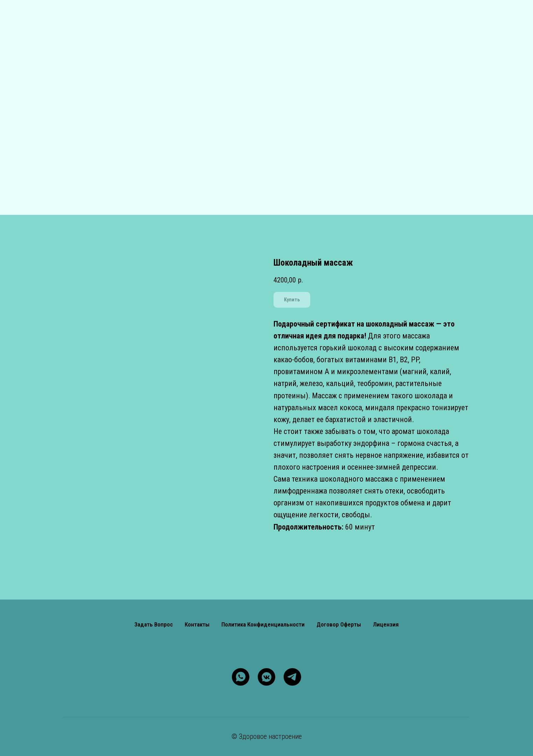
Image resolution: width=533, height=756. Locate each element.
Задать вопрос (154, 624)
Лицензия (386, 624)
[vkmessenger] (266, 677)
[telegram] (292, 677)
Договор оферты (339, 624)
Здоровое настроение (270, 736)
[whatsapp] (241, 677)
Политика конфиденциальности (263, 624)
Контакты (197, 624)
